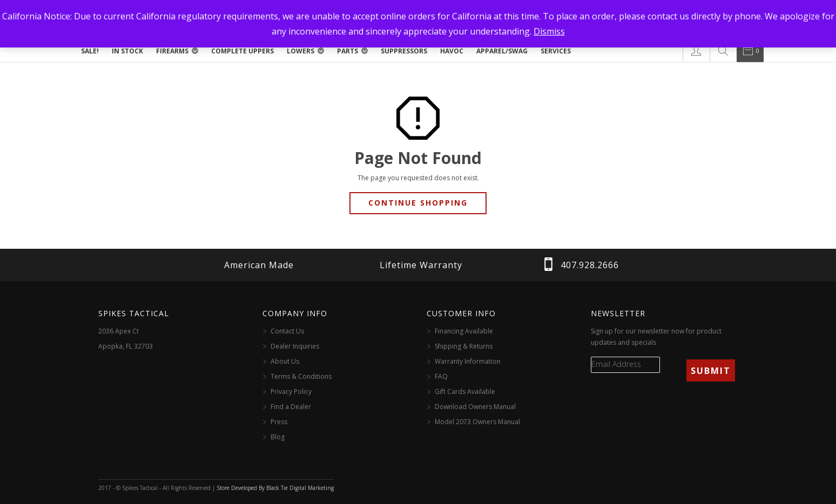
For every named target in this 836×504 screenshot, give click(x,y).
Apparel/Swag (502, 51)
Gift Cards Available (465, 391)
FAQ (441, 376)
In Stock (127, 51)
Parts (348, 51)
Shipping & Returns (464, 346)
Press (279, 422)
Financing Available (464, 331)
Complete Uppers (242, 51)
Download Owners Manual (475, 407)
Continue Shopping (418, 203)
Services (556, 51)
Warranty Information (468, 361)
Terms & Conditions (301, 376)
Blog (278, 437)
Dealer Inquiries (295, 346)
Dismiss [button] (549, 31)
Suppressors (404, 51)
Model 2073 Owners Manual (477, 422)
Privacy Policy (291, 391)
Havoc (452, 51)
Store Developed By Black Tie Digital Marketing (275, 488)
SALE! (90, 51)
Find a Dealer (291, 407)
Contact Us (287, 331)
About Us (285, 361)
